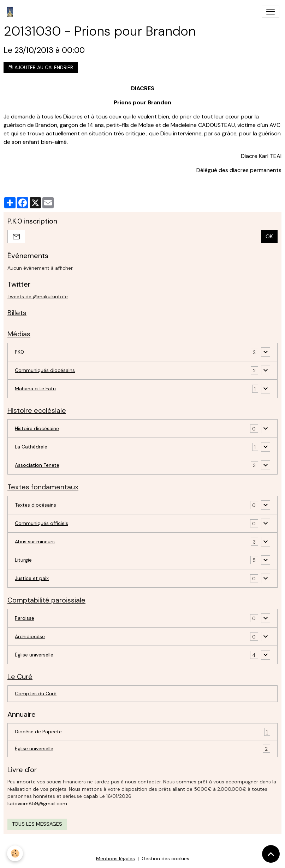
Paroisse (25, 618)
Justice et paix (32, 578)
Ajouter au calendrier (41, 68)
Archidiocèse (30, 636)
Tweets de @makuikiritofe (38, 297)
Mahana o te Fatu (35, 389)
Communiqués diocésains (45, 370)
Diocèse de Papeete (142, 732)
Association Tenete (37, 465)
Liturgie (23, 560)
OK (269, 236)
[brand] (11, 12)
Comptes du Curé (36, 693)
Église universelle (34, 655)
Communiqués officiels (41, 523)
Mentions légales (115, 858)
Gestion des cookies (165, 858)
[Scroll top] (271, 854)
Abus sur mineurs (35, 542)
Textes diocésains (35, 505)
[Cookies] (15, 853)
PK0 (19, 352)
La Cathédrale (31, 447)
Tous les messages (37, 824)
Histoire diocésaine (37, 428)
